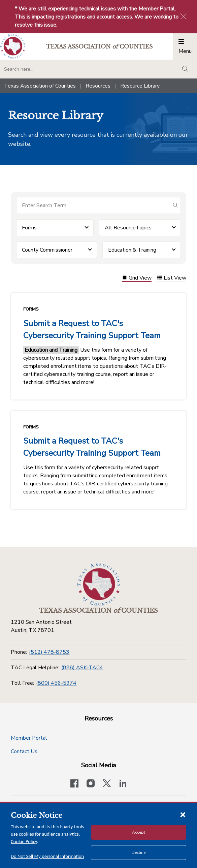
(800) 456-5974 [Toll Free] (56, 683)
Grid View (137, 278)
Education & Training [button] (132, 250)
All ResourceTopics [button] (128, 228)
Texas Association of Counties (40, 86)
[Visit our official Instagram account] (91, 784)
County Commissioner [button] (47, 250)
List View (172, 278)
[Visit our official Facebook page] (74, 784)
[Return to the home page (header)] (13, 47)
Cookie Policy (24, 841)
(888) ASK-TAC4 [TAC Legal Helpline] (82, 668)
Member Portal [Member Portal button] (29, 738)
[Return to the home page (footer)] (99, 585)
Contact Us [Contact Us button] (24, 751)
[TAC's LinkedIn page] (123, 784)
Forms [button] (29, 228)
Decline (139, 853)
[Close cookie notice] (183, 814)
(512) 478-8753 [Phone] (49, 652)
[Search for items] (93, 205)
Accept (139, 832)
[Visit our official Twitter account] (107, 784)
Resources (98, 86)
